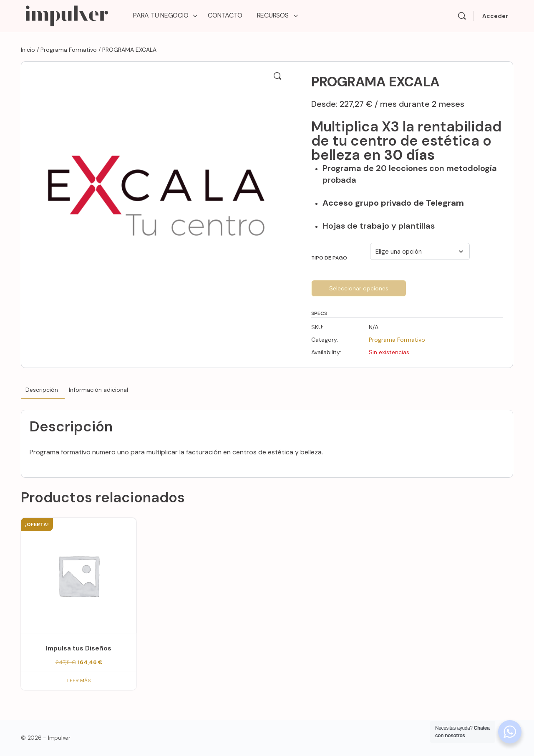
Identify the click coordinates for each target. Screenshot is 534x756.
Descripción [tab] (42, 390)
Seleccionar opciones (359, 288)
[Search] (462, 16)
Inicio (28, 50)
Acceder (495, 16)
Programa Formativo (69, 50)
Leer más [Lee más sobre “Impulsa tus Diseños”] (79, 680)
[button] (277, 76)
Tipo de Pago (329, 258)
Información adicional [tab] (98, 390)
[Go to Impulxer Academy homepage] (67, 15)
